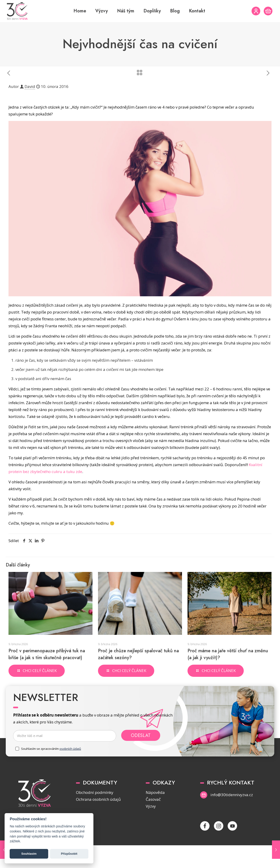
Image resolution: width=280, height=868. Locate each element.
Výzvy (151, 806)
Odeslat (141, 735)
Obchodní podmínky (95, 792)
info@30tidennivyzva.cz (232, 795)
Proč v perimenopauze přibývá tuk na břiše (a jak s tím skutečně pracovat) (47, 654)
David (30, 86)
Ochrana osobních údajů (98, 799)
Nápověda (155, 792)
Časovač (153, 799)
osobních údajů (70, 749)
